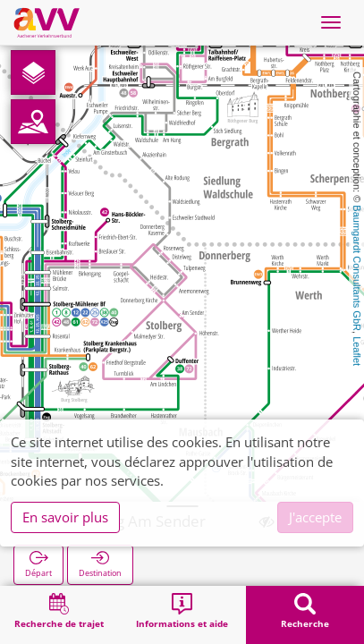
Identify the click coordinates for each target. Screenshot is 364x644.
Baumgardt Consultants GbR (357, 268)
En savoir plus (65, 517)
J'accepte (315, 517)
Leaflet (357, 351)
